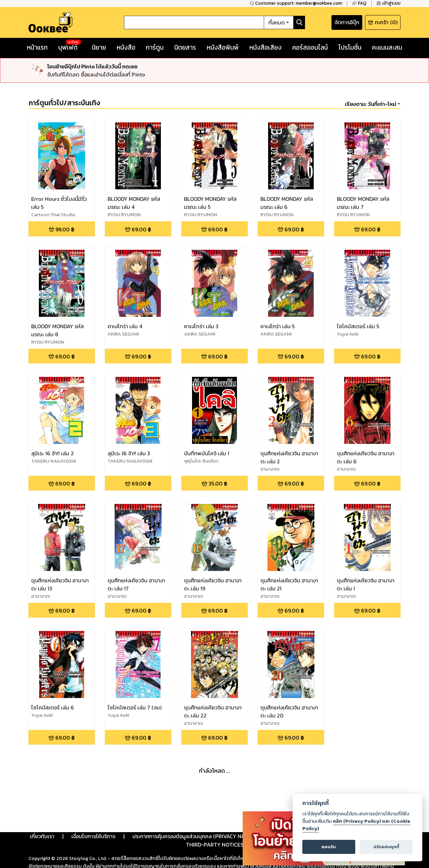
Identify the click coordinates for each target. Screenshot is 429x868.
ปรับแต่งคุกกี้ (386, 847)
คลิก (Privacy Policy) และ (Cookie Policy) (356, 825)
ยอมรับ (329, 847)
